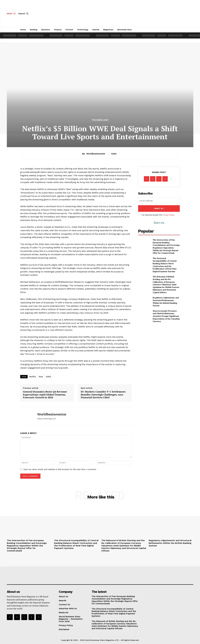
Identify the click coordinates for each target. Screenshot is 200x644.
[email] (159, 201)
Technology (100, 120)
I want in (159, 208)
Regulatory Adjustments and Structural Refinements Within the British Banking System (166, 302)
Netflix (33, 377)
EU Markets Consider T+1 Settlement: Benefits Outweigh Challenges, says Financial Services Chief (103, 395)
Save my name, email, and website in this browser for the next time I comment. (60, 469)
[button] (24, 14)
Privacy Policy (168, 215)
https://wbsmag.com (46, 419)
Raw (41, 377)
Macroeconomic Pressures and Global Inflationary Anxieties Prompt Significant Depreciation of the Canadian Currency (166, 316)
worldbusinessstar (96, 154)
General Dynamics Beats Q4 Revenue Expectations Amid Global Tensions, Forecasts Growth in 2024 (45, 395)
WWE (49, 377)
